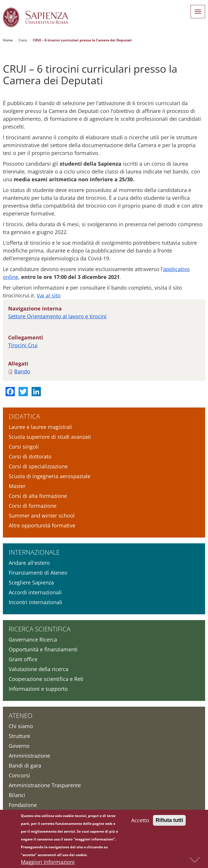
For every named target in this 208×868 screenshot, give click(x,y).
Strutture (19, 736)
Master (17, 486)
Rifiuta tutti (169, 821)
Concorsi (19, 775)
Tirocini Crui (23, 345)
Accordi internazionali (35, 592)
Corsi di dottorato (30, 456)
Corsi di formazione (33, 506)
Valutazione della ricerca (39, 669)
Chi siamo (21, 726)
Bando (22, 371)
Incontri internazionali (35, 602)
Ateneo (21, 715)
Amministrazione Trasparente (45, 785)
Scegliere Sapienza (31, 582)
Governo (19, 746)
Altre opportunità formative (42, 525)
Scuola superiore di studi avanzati (50, 437)
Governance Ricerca (33, 639)
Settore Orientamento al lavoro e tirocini (57, 316)
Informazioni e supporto (38, 689)
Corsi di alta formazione (38, 496)
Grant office (23, 659)
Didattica (24, 416)
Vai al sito (49, 295)
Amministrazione (29, 756)
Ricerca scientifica (40, 629)
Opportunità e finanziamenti (43, 649)
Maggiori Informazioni (48, 863)
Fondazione (23, 805)
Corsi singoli (24, 447)
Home (8, 40)
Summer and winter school (42, 516)
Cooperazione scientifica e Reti (46, 679)
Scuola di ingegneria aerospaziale (50, 476)
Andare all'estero (29, 563)
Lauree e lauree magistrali (40, 427)
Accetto (140, 821)
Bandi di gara (25, 765)
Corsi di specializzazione (38, 466)
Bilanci (17, 795)
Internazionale (34, 552)
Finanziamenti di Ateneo (38, 573)
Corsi (23, 40)
